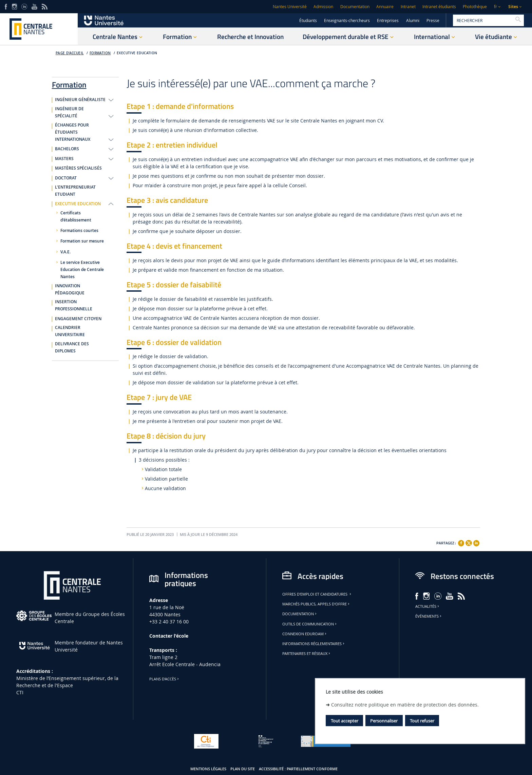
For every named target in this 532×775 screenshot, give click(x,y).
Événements (429, 616)
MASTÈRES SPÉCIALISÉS (78, 168)
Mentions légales (208, 769)
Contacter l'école (169, 636)
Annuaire (385, 7)
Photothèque (475, 7)
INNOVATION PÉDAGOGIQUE (70, 289)
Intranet (408, 7)
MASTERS (64, 159)
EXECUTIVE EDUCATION (137, 53)
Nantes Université (290, 7)
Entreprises (388, 21)
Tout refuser (422, 721)
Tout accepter (345, 721)
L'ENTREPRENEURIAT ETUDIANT (75, 191)
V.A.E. (65, 252)
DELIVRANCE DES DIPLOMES (72, 347)
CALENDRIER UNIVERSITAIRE (70, 331)
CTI (20, 692)
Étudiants (308, 21)
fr (496, 7)
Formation (100, 53)
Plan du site (243, 769)
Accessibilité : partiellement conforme (298, 769)
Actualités (428, 606)
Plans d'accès (165, 679)
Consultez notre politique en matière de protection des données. (405, 705)
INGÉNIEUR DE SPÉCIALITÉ (69, 112)
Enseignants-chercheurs (347, 21)
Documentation (355, 7)
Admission (323, 7)
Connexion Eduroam (305, 634)
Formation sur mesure (82, 241)
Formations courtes (79, 231)
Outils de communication (310, 624)
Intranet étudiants (439, 7)
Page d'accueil (70, 53)
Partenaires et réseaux (307, 654)
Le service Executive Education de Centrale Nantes (82, 270)
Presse (433, 21)
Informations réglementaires (314, 644)
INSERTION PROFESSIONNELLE (74, 305)
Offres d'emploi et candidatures (317, 594)
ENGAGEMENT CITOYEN (78, 319)
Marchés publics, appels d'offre (316, 604)
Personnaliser (384, 721)
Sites (513, 7)
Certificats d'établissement (76, 217)
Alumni (413, 21)
